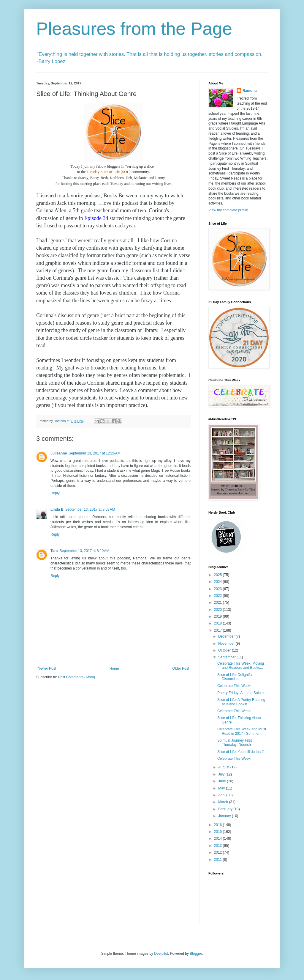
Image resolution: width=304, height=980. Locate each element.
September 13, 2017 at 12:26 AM (94, 453)
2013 (218, 846)
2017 (218, 630)
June (223, 781)
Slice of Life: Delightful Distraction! (235, 677)
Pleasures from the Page (134, 29)
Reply (55, 493)
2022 (218, 596)
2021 (218, 603)
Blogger (196, 954)
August (224, 767)
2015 (218, 832)
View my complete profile (228, 210)
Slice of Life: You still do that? (240, 752)
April (222, 795)
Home (114, 668)
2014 (218, 839)
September (227, 657)
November (227, 644)
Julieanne (59, 453)
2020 (218, 610)
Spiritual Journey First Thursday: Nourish (235, 743)
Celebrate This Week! (234, 686)
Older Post (181, 668)
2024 (218, 582)
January (225, 816)
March (224, 802)
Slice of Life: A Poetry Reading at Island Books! (241, 702)
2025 (218, 575)
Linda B (57, 509)
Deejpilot (161, 954)
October (225, 650)
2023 (218, 589)
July (222, 774)
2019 (218, 616)
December (227, 636)
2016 (218, 825)
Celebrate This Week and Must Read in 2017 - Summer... (242, 731)
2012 (218, 852)
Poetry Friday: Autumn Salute (240, 693)
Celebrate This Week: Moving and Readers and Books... (241, 666)
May (222, 788)
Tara (54, 551)
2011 (218, 860)
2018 (218, 623)
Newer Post (47, 668)
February (226, 809)
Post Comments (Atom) (76, 677)
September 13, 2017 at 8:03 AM (90, 509)
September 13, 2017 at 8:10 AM (84, 551)
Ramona (250, 91)
